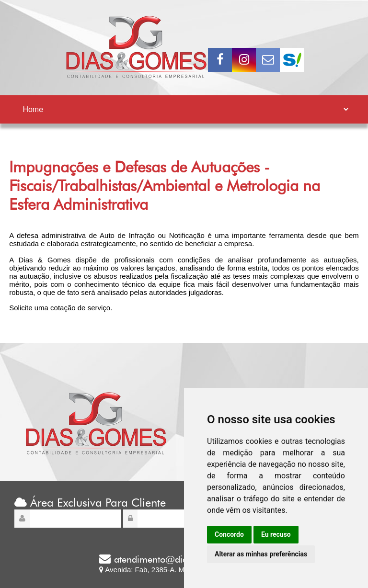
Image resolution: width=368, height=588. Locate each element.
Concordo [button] (229, 534)
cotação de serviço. (81, 308)
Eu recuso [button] (276, 534)
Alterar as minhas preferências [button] (261, 554)
